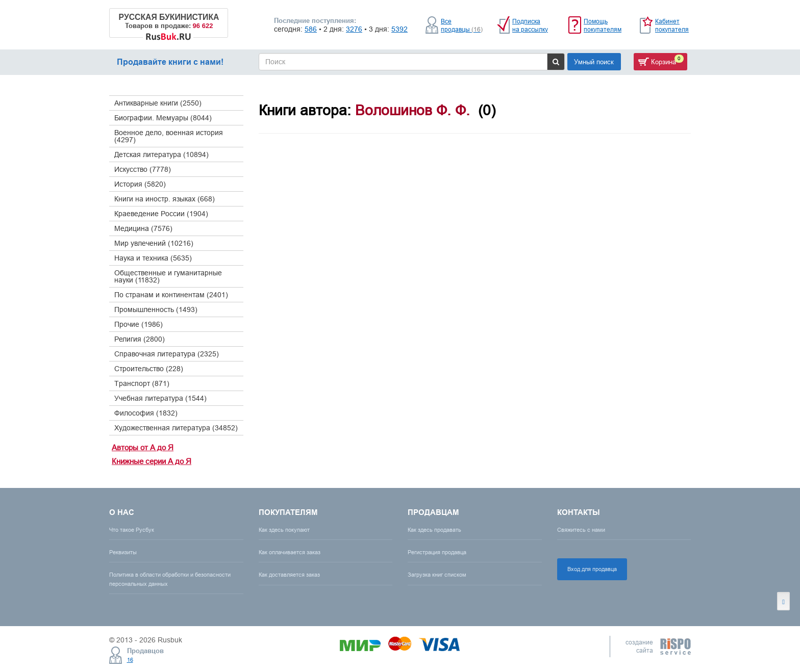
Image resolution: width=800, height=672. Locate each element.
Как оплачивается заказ (290, 552)
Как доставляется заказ (289, 575)
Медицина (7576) (143, 228)
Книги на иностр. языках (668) (165, 199)
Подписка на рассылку (530, 25)
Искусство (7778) (143, 169)
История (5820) (140, 184)
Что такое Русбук (132, 530)
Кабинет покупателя (672, 25)
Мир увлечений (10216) (154, 243)
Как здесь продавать (434, 530)
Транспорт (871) (142, 383)
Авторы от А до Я (143, 447)
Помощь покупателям (603, 25)
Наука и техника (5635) (153, 258)
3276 (354, 29)
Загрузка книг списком (437, 575)
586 (311, 29)
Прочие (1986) (139, 324)
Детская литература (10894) (161, 154)
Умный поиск (594, 62)
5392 (399, 29)
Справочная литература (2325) (167, 354)
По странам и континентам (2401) (171, 295)
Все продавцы (462, 25)
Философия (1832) (146, 413)
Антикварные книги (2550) (158, 103)
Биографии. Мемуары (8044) (163, 118)
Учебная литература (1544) (160, 398)
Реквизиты (123, 552)
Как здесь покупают (284, 530)
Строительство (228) (149, 369)
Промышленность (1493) (156, 309)
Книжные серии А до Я (152, 461)
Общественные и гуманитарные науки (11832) (168, 276)
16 (130, 660)
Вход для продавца (592, 569)
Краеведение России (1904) (161, 214)
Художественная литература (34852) (176, 428)
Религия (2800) (140, 339)
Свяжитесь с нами (581, 530)
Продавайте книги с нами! (170, 62)
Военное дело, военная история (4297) (169, 136)
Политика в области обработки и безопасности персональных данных (170, 579)
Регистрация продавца (437, 552)
